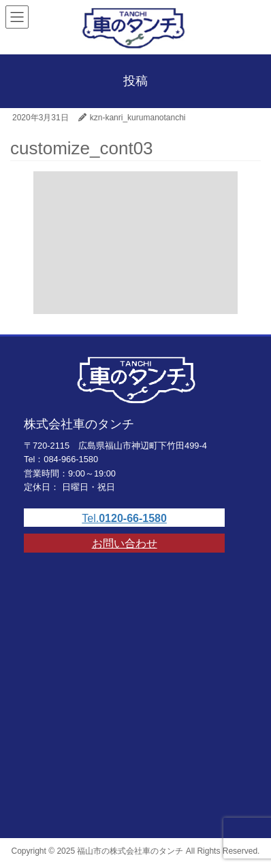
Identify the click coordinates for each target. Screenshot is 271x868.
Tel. (124, 518)
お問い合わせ (125, 543)
